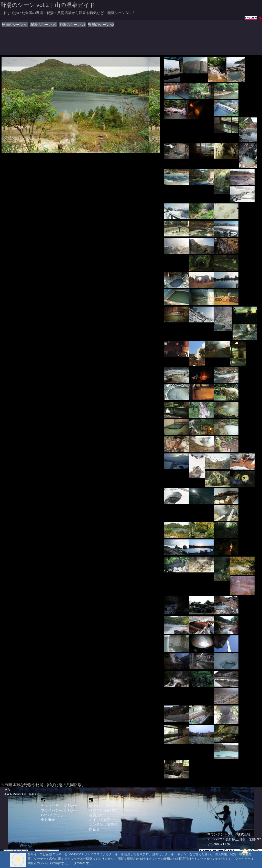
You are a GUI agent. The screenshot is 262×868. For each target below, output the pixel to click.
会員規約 (96, 815)
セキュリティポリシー (59, 805)
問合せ (94, 829)
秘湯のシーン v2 (43, 25)
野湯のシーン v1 (72, 25)
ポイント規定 (100, 820)
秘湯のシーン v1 (15, 25)
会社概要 (48, 820)
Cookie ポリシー (54, 815)
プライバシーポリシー (59, 810)
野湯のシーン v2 (101, 25)
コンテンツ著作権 (103, 824)
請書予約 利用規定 (104, 810)
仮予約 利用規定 (102, 805)
